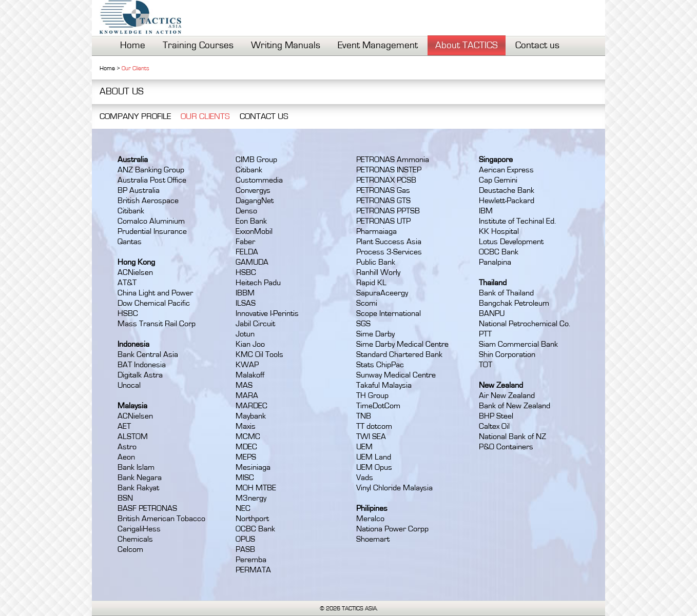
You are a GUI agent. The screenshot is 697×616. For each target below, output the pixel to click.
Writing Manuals (286, 45)
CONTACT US (264, 116)
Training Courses (198, 45)
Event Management (378, 45)
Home (133, 45)
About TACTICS (467, 45)
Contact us (537, 45)
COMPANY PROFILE (135, 116)
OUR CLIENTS (205, 116)
